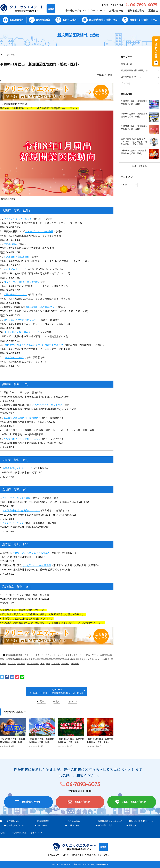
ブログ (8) (125, 83)
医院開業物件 (17, 20)
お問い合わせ (116, 11)
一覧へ (57, 702)
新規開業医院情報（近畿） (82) (135, 70)
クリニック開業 (102, 659)
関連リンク (5, 833)
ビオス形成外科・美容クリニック (22, 332)
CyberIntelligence (101, 864)
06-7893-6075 (83, 784)
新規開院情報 (43, 20)
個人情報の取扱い (20, 833)
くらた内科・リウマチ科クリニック (22, 439)
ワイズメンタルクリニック (18, 219)
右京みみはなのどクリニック (18, 468)
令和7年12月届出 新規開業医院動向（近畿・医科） (57, 693)
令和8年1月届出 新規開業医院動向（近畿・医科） (134, 128)
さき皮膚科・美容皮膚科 (16, 257)
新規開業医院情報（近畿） (18, 655)
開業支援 (65, 664)
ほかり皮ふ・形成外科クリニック (21, 320)
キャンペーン (98, 11)
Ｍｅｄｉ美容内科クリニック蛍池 (21, 282)
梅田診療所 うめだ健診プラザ (41, 307)
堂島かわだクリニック (15, 294)
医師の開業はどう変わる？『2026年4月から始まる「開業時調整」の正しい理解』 (134, 142)
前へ (42, 702)
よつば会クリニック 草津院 (37, 565)
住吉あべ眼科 (11, 244)
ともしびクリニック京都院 (17, 498)
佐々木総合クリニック (15, 269)
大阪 (42, 664)
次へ (71, 702)
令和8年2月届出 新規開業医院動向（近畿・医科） (134, 115)
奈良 (48, 664)
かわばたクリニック (13, 523)
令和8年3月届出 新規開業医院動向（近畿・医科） (134, 103)
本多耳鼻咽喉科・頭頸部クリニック (21, 511)
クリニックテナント (47, 655)
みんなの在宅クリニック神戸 (47, 405)
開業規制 (75, 664)
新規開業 (56, 664)
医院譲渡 (12, 664)
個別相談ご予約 (136, 11)
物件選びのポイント (76, 11)
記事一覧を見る (140, 166)
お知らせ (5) (126, 64)
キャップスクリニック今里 (39, 231)
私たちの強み (70, 20)
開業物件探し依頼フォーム (143, 20)
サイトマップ (36, 833)
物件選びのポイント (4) (131, 77)
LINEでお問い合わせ (134, 802)
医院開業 (21, 664)
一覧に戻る (10, 55)
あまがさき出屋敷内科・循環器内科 (22, 418)
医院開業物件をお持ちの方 (103, 20)
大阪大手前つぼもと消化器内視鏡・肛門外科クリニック (34, 345)
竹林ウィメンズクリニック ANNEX (31, 553)
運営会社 (153, 11)
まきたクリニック (14, 357)
